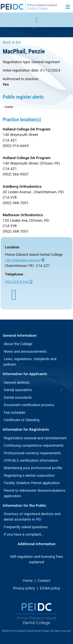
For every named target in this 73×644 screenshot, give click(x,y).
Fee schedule (14, 413)
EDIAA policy (50, 588)
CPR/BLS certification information (31, 461)
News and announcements (25, 352)
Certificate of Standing (22, 420)
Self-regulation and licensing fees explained (36, 559)
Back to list (12, 42)
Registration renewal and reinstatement (35, 438)
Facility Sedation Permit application (32, 483)
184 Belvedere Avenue (23, 260)
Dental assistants (18, 398)
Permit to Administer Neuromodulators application (35, 493)
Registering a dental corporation (29, 476)
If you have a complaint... (24, 534)
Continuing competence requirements (34, 446)
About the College (18, 344)
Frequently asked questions (26, 527)
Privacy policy (24, 588)
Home (28, 581)
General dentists (17, 383)
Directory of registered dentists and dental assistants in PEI (32, 517)
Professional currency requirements (32, 453)
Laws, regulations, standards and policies (30, 362)
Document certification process (29, 405)
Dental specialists (18, 390)
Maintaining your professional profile (33, 468)
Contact (44, 581)
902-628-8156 (17, 282)
